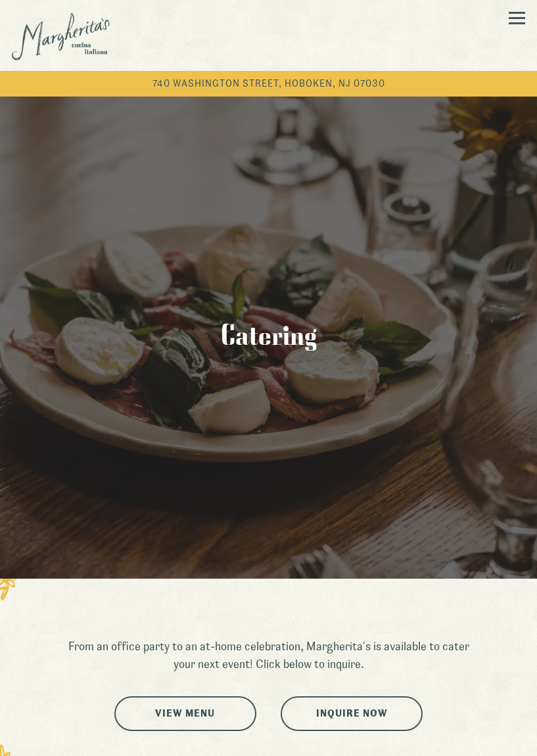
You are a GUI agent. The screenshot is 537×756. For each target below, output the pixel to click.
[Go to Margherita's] (268, 84)
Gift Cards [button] (269, 738)
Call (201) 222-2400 (268, 703)
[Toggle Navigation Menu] (517, 18)
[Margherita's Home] (60, 35)
